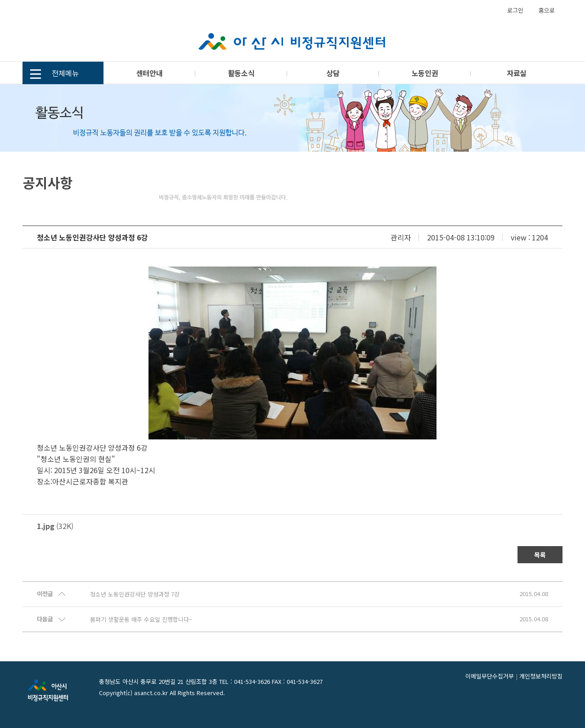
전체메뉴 (54, 74)
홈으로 (547, 10)
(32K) (55, 526)
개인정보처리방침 (541, 676)
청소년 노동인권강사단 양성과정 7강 (135, 594)
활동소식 (241, 73)
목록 (540, 555)
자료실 (517, 73)
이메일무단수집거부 (490, 676)
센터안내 (149, 73)
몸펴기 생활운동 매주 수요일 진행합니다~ (141, 619)
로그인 (515, 10)
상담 (333, 73)
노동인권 (425, 73)
